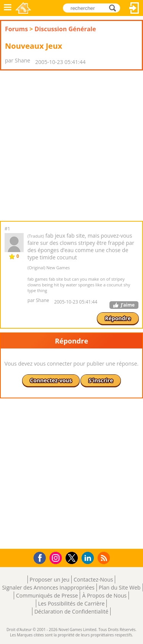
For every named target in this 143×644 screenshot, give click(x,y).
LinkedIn (89, 558)
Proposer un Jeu (50, 579)
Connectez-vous (134, 8)
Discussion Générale (65, 29)
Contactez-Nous (93, 579)
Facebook (42, 557)
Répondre (118, 318)
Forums (16, 29)
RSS (105, 558)
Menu (8, 8)
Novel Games (23, 8)
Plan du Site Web (120, 587)
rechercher (115, 7)
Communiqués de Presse (47, 595)
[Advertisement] (71, 146)
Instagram (57, 557)
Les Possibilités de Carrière (71, 603)
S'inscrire (101, 380)
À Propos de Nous (104, 595)
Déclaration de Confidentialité (71, 611)
